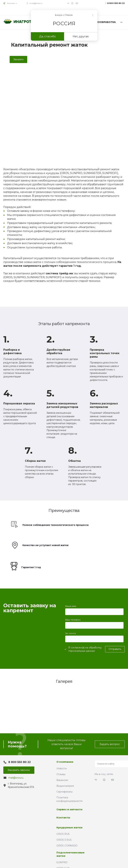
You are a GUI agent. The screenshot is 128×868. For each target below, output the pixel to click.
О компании (65, 762)
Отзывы (61, 774)
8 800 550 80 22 (116, 3)
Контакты (63, 817)
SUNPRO (62, 862)
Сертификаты (64, 792)
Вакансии (62, 780)
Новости (62, 768)
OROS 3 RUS (64, 840)
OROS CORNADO (67, 846)
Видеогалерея (65, 786)
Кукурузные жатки (69, 827)
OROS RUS (63, 834)
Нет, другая (81, 36)
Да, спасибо (47, 36)
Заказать (18, 59)
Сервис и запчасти (69, 809)
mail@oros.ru (36, 3)
